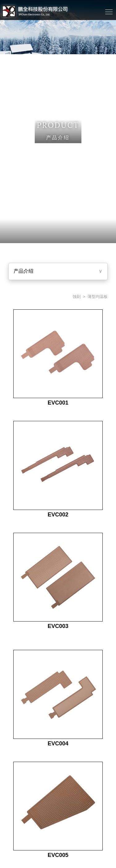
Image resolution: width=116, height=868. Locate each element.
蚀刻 (76, 297)
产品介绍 (24, 271)
